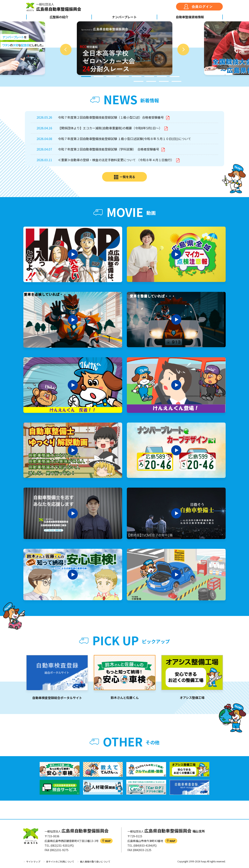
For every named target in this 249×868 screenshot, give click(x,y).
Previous (66, 50)
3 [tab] (111, 77)
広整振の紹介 (59, 17)
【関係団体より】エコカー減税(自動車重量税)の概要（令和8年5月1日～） (110, 128)
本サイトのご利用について (60, 861)
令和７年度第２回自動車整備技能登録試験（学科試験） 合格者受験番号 (109, 149)
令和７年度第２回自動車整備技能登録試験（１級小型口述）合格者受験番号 (111, 117)
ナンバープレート (124, 17)
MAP (106, 841)
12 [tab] (176, 81)
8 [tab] (174, 77)
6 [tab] (149, 77)
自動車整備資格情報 (190, 17)
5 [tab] (137, 77)
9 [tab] (139, 81)
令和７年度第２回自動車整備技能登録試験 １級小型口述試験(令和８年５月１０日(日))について (124, 139)
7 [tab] (162, 77)
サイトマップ (33, 861)
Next (183, 50)
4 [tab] (124, 77)
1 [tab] (86, 77)
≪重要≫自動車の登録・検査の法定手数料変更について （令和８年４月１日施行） (116, 160)
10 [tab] (151, 81)
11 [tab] (164, 81)
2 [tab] (99, 77)
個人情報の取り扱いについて (95, 861)
